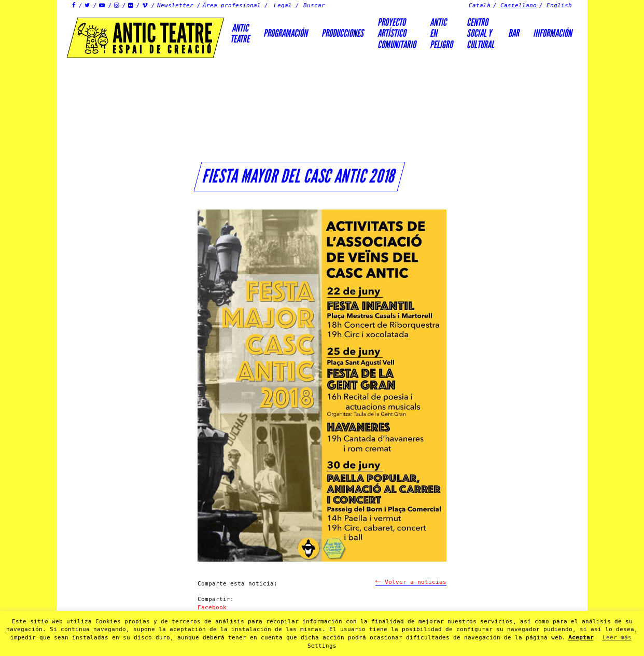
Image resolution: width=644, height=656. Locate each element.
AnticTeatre (240, 33)
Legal (283, 5)
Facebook (212, 608)
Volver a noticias (411, 582)
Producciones (342, 33)
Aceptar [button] (581, 638)
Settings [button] (322, 646)
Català (480, 5)
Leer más (617, 638)
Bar (514, 33)
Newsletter (175, 5)
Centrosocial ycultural (480, 33)
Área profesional (232, 5)
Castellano (519, 5)
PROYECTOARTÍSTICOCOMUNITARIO (397, 33)
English (559, 5)
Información (552, 33)
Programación (285, 33)
